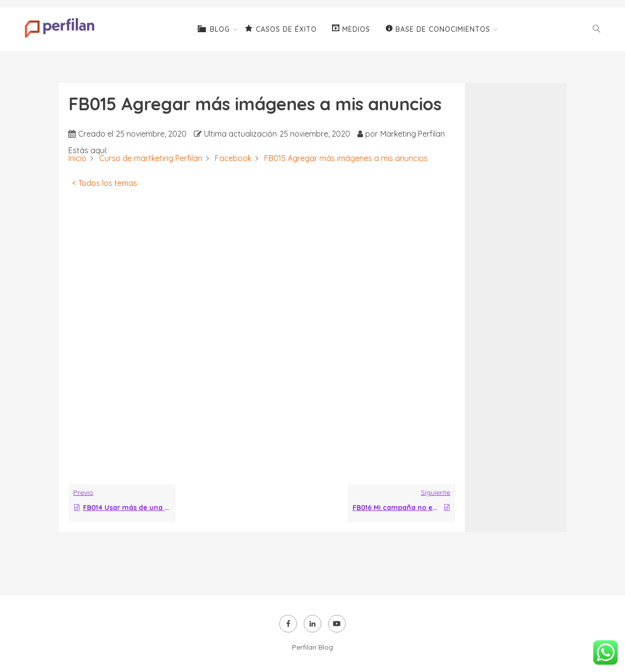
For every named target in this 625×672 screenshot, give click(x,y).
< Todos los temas (105, 183)
